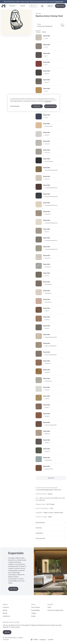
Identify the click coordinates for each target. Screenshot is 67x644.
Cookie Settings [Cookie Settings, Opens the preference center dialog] (15, 106)
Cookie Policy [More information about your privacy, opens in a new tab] (48, 102)
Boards (5, 613)
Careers (34, 613)
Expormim (38, 13)
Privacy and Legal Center (56, 610)
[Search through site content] (35, 6)
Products (12, 6)
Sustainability (35, 610)
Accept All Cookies (50, 106)
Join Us (7, 632)
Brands (23, 6)
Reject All (37, 106)
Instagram (43, 640)
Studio (33, 616)
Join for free (60, 6)
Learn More (13, 589)
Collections (6, 616)
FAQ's (49, 607)
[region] (33, 103)
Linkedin (50, 640)
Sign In (50, 6)
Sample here (59, 2)
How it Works (36, 607)
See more (51, 478)
